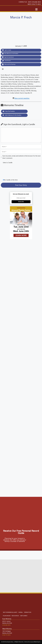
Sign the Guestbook (8, 57)
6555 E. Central (6, 621)
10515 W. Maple (7, 631)
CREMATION (28, 612)
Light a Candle (7, 50)
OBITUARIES (24, 616)
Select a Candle (8, 163)
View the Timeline (9, 111)
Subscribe (21, 202)
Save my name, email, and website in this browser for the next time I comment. (22, 157)
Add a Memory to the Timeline (10, 54)
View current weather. (22, 98)
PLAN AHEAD (7, 616)
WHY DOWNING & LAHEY (10, 612)
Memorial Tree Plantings (9, 64)
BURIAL (21, 612)
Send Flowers (6, 61)
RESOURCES (15, 616)
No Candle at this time (11, 180)
